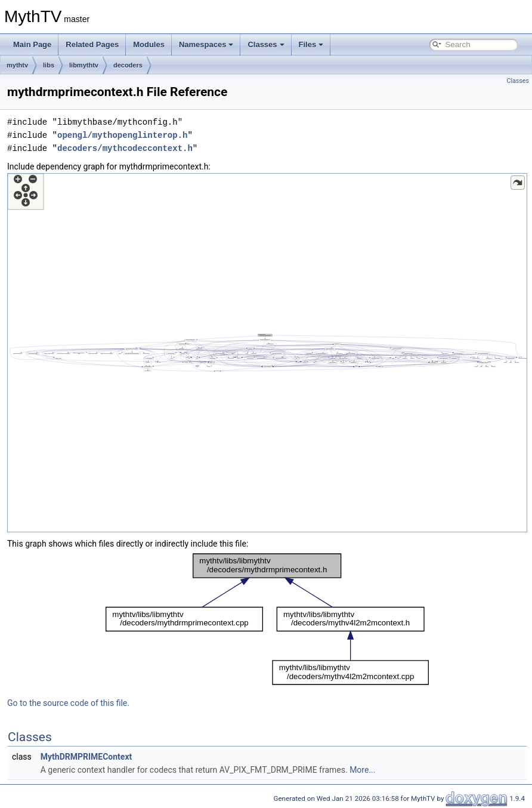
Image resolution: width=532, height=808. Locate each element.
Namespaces (206, 44)
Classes (266, 44)
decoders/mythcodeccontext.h (125, 148)
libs (49, 65)
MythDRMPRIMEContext (86, 757)
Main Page (32, 44)
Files (311, 44)
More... (362, 770)
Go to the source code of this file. (68, 703)
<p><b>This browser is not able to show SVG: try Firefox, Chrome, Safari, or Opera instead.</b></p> (267, 353)
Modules (149, 44)
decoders (128, 65)
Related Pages (92, 44)
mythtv (17, 65)
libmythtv (84, 65)
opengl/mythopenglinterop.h (122, 135)
